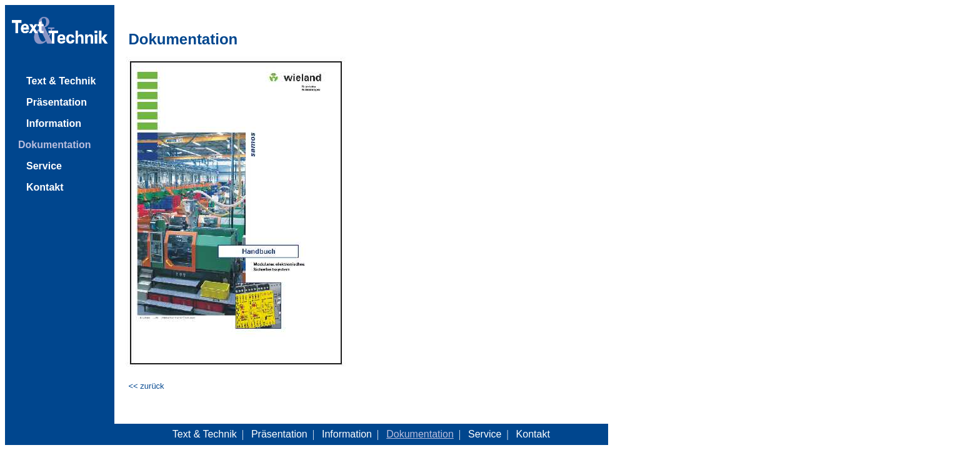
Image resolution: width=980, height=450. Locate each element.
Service (44, 166)
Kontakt (45, 187)
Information (54, 123)
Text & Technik (61, 81)
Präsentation (57, 102)
